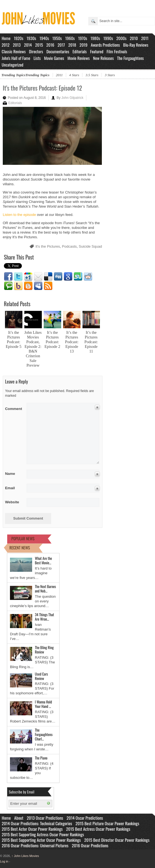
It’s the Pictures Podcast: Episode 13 (72, 342)
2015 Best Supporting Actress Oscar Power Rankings (43, 834)
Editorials (80, 51)
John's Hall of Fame (16, 58)
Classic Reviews (14, 51)
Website (12, 502)
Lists (37, 58)
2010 (134, 38)
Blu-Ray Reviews (136, 45)
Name (14, 474)
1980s (95, 38)
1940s (44, 38)
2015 (39, 45)
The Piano (41, 758)
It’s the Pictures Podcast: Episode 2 (52, 339)
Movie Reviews (79, 58)
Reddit (88, 277)
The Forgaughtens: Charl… (44, 734)
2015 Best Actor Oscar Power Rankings (32, 829)
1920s (19, 38)
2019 (83, 45)
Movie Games (54, 58)
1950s (57, 38)
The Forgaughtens (130, 58)
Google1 (28, 277)
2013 (17, 45)
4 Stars (74, 75)
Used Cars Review (41, 676)
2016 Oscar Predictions (90, 845)
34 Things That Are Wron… (44, 617)
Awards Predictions (105, 45)
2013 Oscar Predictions (45, 818)
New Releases (103, 58)
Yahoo (18, 286)
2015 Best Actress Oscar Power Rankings (98, 829)
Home (6, 38)
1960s (70, 38)
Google (68, 277)
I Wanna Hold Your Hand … (43, 704)
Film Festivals (117, 51)
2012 (6, 45)
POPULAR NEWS (23, 538)
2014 (28, 45)
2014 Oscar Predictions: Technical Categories (37, 823)
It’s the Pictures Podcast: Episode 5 (14, 339)
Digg (58, 277)
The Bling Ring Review (44, 650)
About (19, 818)
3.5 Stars (92, 75)
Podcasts (69, 246)
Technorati (8, 286)
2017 (61, 45)
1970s (83, 38)
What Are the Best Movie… (43, 560)
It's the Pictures (48, 246)
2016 (50, 45)
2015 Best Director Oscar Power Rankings (117, 840)
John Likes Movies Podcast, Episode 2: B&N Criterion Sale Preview (33, 349)
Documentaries (58, 51)
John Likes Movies (25, 856)
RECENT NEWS (20, 548)
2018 (72, 45)
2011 (145, 38)
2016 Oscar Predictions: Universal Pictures (35, 845)
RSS (48, 286)
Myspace (38, 286)
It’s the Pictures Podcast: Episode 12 (42, 88)
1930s (31, 38)
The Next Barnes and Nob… (45, 589)
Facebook (8, 277)
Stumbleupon (78, 277)
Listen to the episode (19, 215)
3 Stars (110, 75)
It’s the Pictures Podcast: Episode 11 (91, 342)
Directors (36, 51)
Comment (14, 408)
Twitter (18, 277)
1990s (108, 38)
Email (38, 277)
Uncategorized (12, 65)
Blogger (28, 286)
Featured (97, 51)
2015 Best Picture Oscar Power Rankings (107, 823)
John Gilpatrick (72, 98)
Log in (4, 861)
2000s (121, 38)
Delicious (48, 277)
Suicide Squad (91, 246)
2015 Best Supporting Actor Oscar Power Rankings (41, 840)
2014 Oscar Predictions (85, 818)
